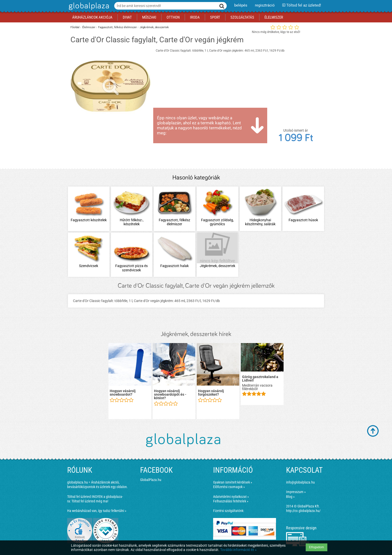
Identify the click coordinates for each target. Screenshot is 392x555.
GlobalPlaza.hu (151, 480)
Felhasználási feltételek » (231, 501)
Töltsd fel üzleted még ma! (90, 501)
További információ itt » (238, 550)
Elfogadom (317, 547)
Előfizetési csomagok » (229, 487)
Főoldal (75, 27)
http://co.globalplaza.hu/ (303, 511)
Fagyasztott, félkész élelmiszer (117, 27)
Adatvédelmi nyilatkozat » (231, 497)
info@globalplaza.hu (300, 482)
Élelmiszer (89, 27)
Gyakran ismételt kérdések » (233, 482)
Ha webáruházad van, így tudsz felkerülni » (97, 511)
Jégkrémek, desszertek (154, 27)
